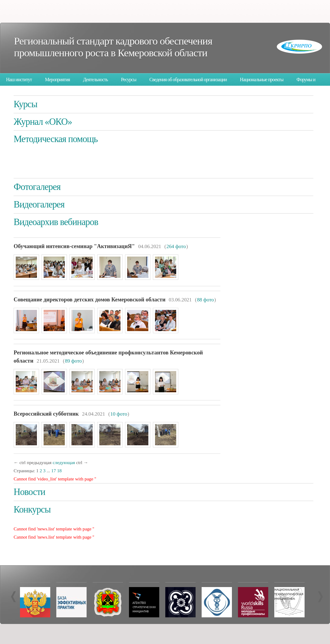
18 (59, 471)
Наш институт (19, 80)
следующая (64, 462)
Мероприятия (58, 80)
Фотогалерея (37, 187)
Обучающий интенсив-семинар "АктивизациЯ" (74, 246)
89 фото (73, 361)
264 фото (176, 246)
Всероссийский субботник (46, 414)
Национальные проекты (261, 80)
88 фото (206, 300)
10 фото (119, 414)
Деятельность (95, 80)
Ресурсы (129, 80)
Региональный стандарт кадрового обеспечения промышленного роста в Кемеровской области (113, 47)
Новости (29, 492)
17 (53, 471)
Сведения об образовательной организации (188, 80)
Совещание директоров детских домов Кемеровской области (89, 300)
